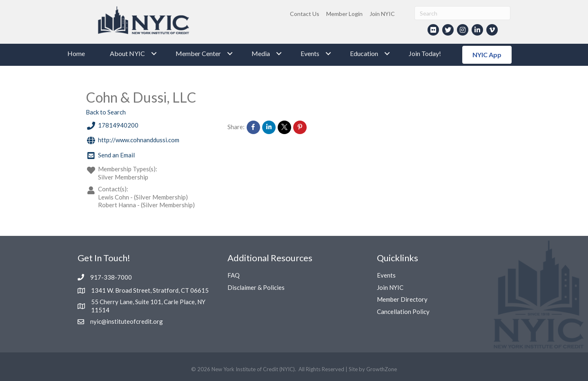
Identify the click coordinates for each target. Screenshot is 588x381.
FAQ (234, 275)
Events (310, 53)
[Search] (462, 13)
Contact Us (305, 14)
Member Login (344, 14)
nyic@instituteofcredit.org (127, 321)
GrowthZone (382, 369)
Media (261, 53)
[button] (487, 55)
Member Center (198, 53)
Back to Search (106, 112)
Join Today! (425, 53)
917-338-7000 (111, 277)
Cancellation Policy (403, 312)
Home (76, 53)
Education (364, 53)
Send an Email (110, 156)
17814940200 (112, 126)
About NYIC (127, 53)
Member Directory (402, 299)
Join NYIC (382, 14)
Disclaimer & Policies (256, 287)
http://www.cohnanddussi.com (133, 141)
